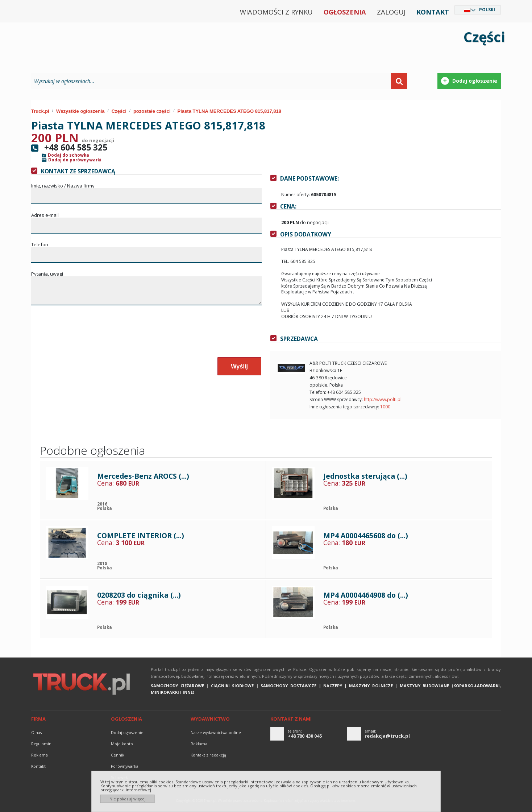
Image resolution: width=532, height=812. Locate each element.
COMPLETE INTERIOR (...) (141, 535)
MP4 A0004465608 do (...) (366, 535)
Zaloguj (391, 12)
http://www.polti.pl (383, 399)
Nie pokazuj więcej (128, 799)
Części (119, 111)
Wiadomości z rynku (276, 12)
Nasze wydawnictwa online (216, 733)
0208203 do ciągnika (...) (139, 595)
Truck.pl (40, 111)
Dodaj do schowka (68, 155)
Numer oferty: (296, 195)
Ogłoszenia (345, 12)
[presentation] (87, 335)
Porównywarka (125, 766)
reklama (40, 755)
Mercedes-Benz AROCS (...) (143, 476)
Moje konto (122, 744)
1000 (385, 407)
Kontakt (433, 12)
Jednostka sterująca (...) (365, 476)
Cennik (118, 755)
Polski (487, 10)
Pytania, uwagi (47, 274)
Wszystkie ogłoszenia (80, 111)
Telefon (40, 245)
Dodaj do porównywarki (75, 160)
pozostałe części (152, 111)
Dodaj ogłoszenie (127, 733)
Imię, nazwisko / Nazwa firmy (63, 186)
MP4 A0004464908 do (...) (366, 595)
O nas (36, 733)
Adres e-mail (45, 215)
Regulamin (41, 744)
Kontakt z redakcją (208, 755)
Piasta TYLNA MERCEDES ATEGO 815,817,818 (229, 111)
